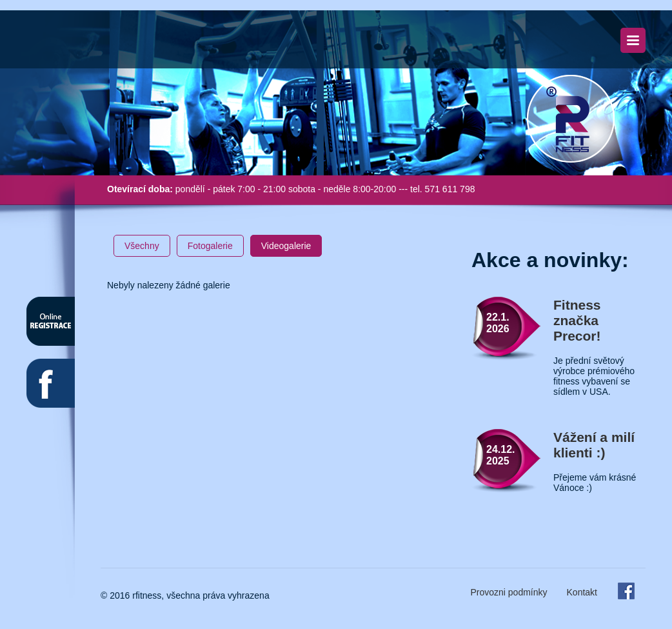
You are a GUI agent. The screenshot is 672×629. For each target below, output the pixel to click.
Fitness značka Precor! (577, 320)
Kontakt (582, 592)
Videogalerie (286, 246)
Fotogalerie (210, 246)
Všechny (142, 246)
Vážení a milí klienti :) (594, 445)
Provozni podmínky (509, 592)
